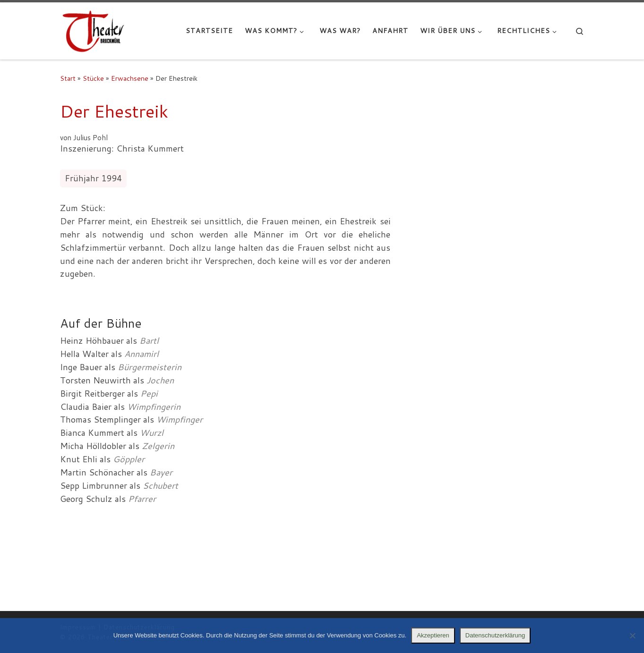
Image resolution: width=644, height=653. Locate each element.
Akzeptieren (433, 635)
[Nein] (632, 636)
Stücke (93, 78)
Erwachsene (130, 78)
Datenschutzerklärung (495, 635)
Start (68, 78)
